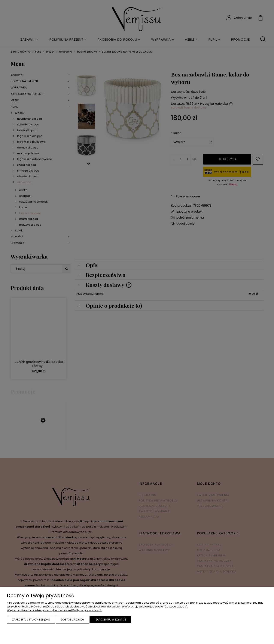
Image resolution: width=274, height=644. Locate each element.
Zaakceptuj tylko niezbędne (31, 620)
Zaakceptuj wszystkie (111, 620)
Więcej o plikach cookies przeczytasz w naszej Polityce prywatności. (54, 610)
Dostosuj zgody (73, 620)
